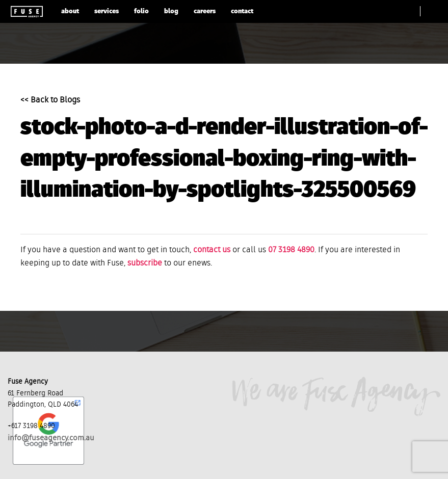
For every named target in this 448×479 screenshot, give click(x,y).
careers (205, 11)
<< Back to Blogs (50, 100)
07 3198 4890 (291, 250)
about (70, 11)
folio (141, 11)
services (107, 11)
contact (242, 11)
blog (171, 11)
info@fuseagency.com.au (51, 438)
